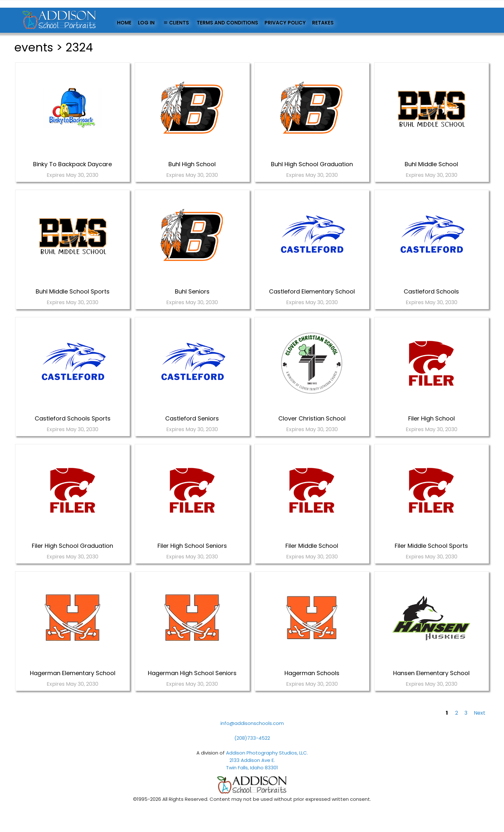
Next (480, 713)
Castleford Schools (431, 291)
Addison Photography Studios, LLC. (267, 753)
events (34, 47)
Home (124, 23)
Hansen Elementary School (431, 673)
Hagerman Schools (312, 673)
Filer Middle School (312, 546)
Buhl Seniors (192, 291)
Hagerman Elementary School (73, 673)
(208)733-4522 (252, 738)
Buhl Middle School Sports (73, 291)
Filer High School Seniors (192, 546)
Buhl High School (192, 164)
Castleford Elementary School (312, 291)
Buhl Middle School (431, 164)
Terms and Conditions (227, 23)
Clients (176, 23)
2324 (79, 47)
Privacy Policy (285, 23)
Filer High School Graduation (72, 546)
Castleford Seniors (192, 418)
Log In (146, 23)
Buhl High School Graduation (312, 164)
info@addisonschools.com (252, 723)
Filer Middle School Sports (431, 546)
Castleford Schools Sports (73, 418)
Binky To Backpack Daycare (72, 164)
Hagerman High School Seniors (192, 673)
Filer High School (432, 418)
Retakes (323, 23)
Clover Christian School (312, 418)
